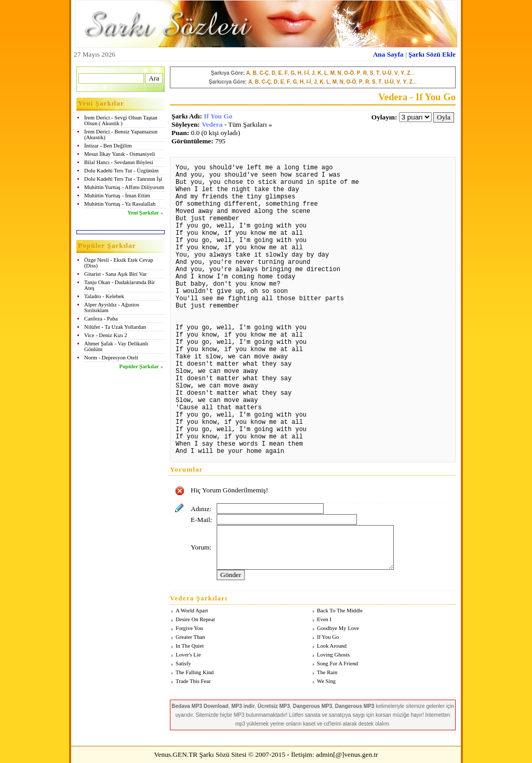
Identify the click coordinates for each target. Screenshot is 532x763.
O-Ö (349, 73)
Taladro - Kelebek (104, 296)
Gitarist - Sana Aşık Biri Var (115, 274)
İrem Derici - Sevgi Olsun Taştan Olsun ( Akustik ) (121, 121)
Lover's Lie (188, 655)
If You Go (218, 116)
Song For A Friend (337, 664)
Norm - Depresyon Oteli (111, 358)
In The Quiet (190, 646)
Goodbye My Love (338, 628)
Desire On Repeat (195, 619)
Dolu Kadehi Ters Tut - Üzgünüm (121, 171)
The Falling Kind (195, 672)
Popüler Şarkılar (139, 366)
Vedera (212, 124)
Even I (324, 619)
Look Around (332, 646)
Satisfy (183, 664)
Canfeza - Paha (101, 319)
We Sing (326, 681)
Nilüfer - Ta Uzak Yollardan (115, 327)
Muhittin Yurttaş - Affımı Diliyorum (124, 187)
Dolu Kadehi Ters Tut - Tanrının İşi (123, 179)
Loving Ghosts (333, 655)
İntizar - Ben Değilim (108, 146)
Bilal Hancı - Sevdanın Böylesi (119, 162)
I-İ (307, 73)
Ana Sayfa (388, 54)
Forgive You (189, 628)
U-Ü (387, 73)
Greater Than (190, 637)
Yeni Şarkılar (143, 213)
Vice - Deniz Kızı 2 (106, 335)
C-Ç (264, 73)
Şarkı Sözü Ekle (432, 54)
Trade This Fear (193, 681)
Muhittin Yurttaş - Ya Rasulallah (120, 204)
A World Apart (192, 611)
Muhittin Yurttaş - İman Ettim (117, 196)
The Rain (327, 672)
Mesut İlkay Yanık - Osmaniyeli (119, 154)
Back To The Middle (340, 611)
